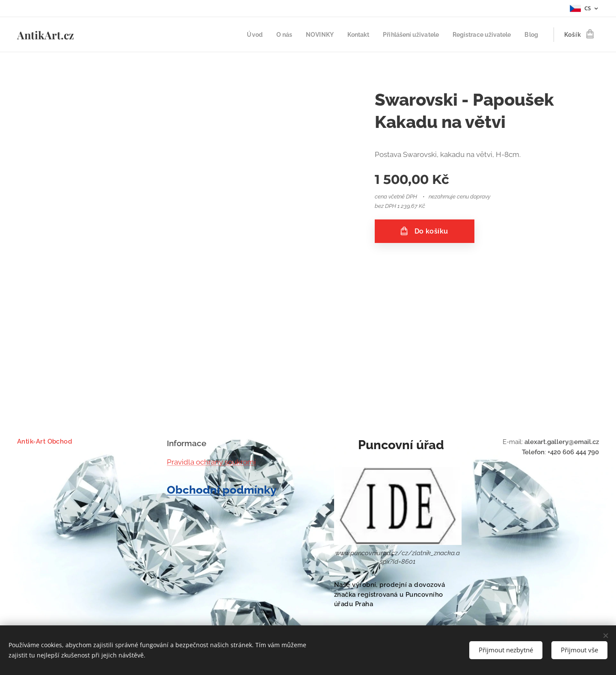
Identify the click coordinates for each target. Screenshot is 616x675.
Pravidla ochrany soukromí (211, 462)
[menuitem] (240, 35)
